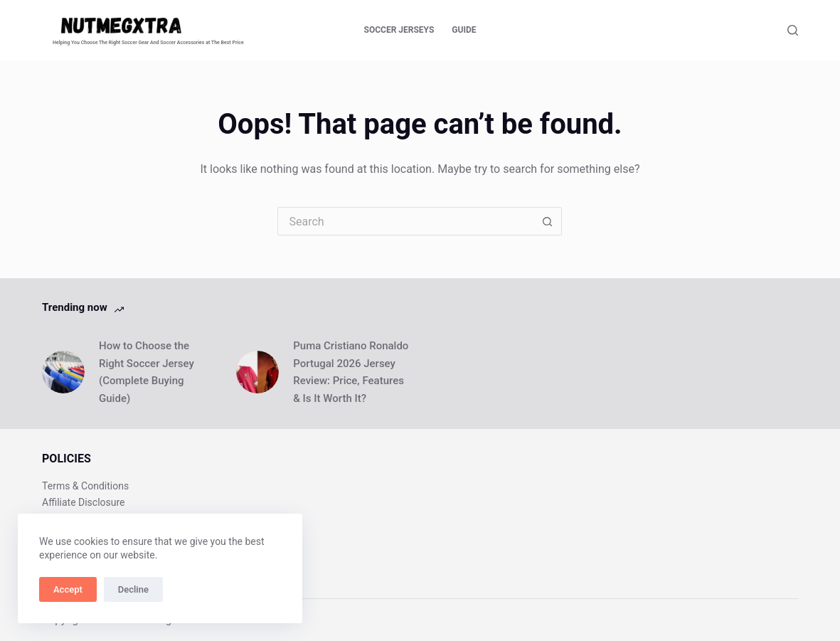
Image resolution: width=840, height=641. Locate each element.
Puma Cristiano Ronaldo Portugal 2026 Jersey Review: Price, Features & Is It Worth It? (351, 372)
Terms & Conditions (85, 486)
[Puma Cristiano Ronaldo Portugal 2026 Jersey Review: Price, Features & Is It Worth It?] (257, 372)
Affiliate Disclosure (84, 502)
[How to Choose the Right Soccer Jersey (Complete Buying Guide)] (63, 372)
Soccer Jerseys (399, 30)
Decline (133, 589)
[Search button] (548, 221)
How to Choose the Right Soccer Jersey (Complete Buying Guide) (147, 372)
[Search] (793, 30)
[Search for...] (405, 221)
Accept (68, 589)
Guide (464, 30)
